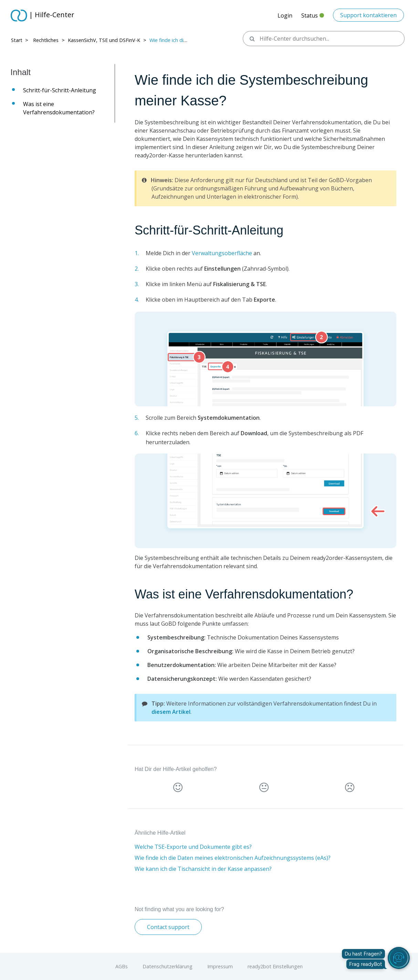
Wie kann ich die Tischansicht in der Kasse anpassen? (203, 869)
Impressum (220, 966)
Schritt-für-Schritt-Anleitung (61, 90)
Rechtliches (46, 40)
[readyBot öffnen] (399, 958)
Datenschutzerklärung (168, 966)
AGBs (122, 966)
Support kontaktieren (368, 15)
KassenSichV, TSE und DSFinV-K (104, 40)
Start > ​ (20, 40)
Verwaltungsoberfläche (222, 253)
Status (313, 17)
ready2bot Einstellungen (275, 966)
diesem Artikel (171, 712)
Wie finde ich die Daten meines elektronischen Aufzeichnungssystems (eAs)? (233, 858)
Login (285, 15)
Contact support (168, 927)
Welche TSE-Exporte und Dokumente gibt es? (193, 847)
